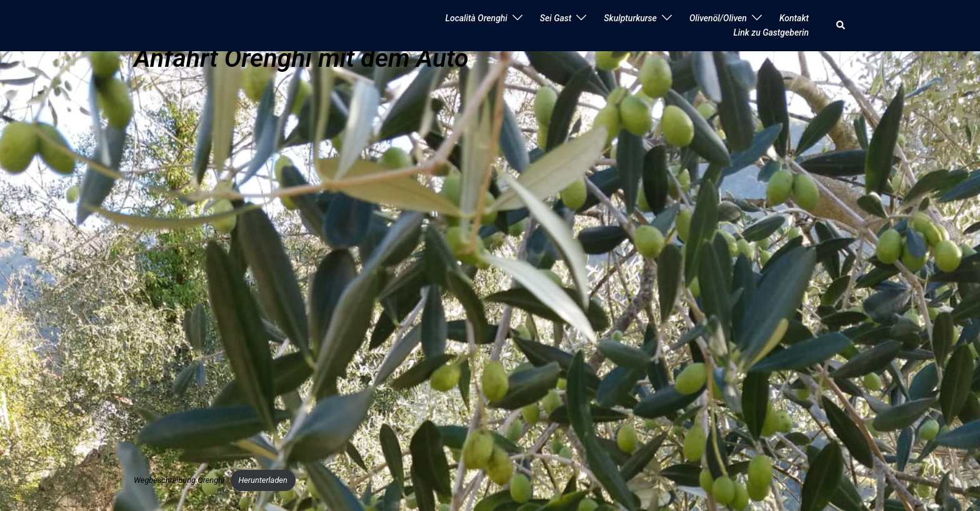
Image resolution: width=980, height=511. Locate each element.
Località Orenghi (477, 18)
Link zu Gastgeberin (771, 32)
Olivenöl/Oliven (718, 18)
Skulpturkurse (630, 18)
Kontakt (794, 18)
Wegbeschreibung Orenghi (179, 480)
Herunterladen (262, 480)
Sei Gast (556, 18)
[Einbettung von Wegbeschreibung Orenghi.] (481, 270)
